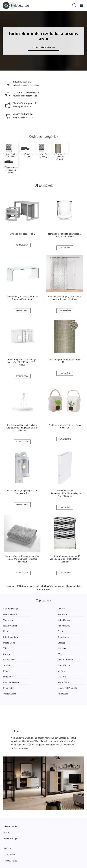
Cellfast (35, 631)
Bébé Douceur (67, 614)
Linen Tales (37, 660)
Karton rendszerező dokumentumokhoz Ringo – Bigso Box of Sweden (65, 493)
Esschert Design (68, 654)
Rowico (35, 609)
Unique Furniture (40, 643)
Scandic (64, 643)
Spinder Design (11, 609)
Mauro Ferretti (67, 609)
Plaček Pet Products (70, 660)
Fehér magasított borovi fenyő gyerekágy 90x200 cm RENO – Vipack (22, 362)
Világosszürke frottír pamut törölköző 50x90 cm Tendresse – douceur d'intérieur (22, 559)
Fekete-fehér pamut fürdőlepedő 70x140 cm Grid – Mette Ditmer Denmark (65, 559)
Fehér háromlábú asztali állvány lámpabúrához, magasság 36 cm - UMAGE (22, 428)
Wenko (64, 637)
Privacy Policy (11, 832)
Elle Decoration (39, 626)
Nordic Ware (9, 660)
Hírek (6, 804)
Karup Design (10, 643)
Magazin (8, 820)
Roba (63, 620)
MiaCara (36, 654)
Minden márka (11, 798)
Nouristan (8, 614)
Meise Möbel (9, 631)
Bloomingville (10, 648)
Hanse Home (38, 620)
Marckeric (8, 654)
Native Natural (10, 620)
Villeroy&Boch (10, 665)
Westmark (37, 614)
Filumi (35, 648)
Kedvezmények (11, 810)
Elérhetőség (10, 849)
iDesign (35, 637)
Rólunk (7, 843)
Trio (62, 631)
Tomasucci (66, 665)
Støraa (6, 626)
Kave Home (66, 626)
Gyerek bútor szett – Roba (22, 234)
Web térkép (9, 826)
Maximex (8, 637)
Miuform (64, 648)
